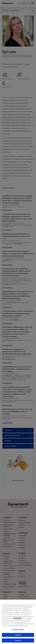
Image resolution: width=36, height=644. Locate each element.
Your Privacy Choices (18, 632)
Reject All (18, 637)
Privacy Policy (17, 621)
